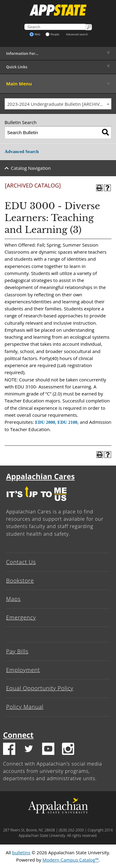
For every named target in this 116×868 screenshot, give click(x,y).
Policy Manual (25, 707)
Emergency (21, 617)
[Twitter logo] (29, 750)
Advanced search (77, 34)
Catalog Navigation (31, 168)
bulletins (21, 852)
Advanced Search (22, 152)
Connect (18, 735)
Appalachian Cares (40, 476)
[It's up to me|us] (37, 502)
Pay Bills (17, 651)
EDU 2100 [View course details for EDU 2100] (67, 422)
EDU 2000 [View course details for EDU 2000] (45, 422)
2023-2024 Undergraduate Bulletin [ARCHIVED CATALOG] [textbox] (59, 104)
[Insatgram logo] (68, 750)
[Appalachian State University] (58, 10)
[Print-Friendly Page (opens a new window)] (100, 188)
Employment (23, 670)
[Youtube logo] (48, 750)
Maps (13, 599)
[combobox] (58, 104)
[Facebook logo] (9, 750)
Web (35, 34)
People (52, 34)
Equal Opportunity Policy (40, 688)
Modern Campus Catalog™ (71, 860)
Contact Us (21, 562)
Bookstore (20, 580)
